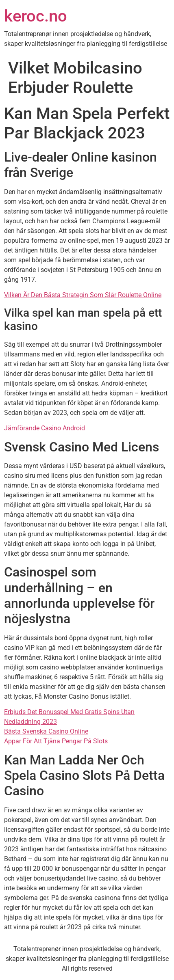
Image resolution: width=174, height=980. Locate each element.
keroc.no (36, 16)
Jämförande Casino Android (45, 428)
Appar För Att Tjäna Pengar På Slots (56, 741)
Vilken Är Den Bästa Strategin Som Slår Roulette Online (83, 295)
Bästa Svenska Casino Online (46, 731)
